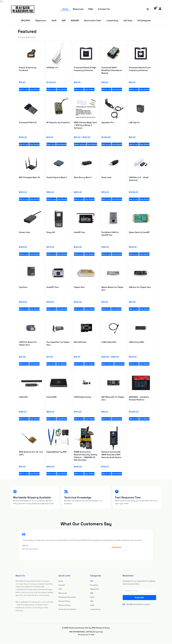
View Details (34, 90)
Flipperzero (41, 21)
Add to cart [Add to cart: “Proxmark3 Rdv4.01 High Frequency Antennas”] (79, 90)
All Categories (144, 21)
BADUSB (75, 21)
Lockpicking (112, 21)
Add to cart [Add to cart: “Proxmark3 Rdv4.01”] (24, 145)
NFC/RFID (26, 21)
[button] (147, 9)
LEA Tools (128, 21)
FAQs (91, 9)
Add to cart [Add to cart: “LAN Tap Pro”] (134, 145)
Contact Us (104, 9)
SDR (64, 21)
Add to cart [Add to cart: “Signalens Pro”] (106, 145)
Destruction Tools (93, 21)
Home (65, 9)
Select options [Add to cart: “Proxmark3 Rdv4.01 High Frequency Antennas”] (108, 364)
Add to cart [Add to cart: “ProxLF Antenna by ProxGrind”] (24, 90)
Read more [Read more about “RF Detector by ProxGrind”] (51, 145)
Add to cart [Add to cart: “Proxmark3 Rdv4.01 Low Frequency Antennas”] (134, 90)
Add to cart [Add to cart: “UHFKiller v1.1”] (51, 90)
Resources (78, 9)
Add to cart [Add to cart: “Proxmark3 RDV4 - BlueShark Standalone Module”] (106, 90)
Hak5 (54, 21)
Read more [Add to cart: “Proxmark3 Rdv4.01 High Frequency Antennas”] (106, 309)
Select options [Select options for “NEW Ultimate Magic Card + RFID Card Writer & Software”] (80, 145)
